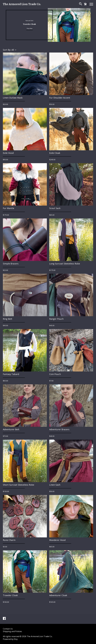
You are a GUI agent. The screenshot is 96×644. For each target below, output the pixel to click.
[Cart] (85, 4)
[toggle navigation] (91, 4)
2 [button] (88, 38)
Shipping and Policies (12, 631)
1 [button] (86, 38)
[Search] (81, 4)
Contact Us (8, 629)
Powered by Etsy (10, 639)
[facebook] (4, 619)
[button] (14, 50)
